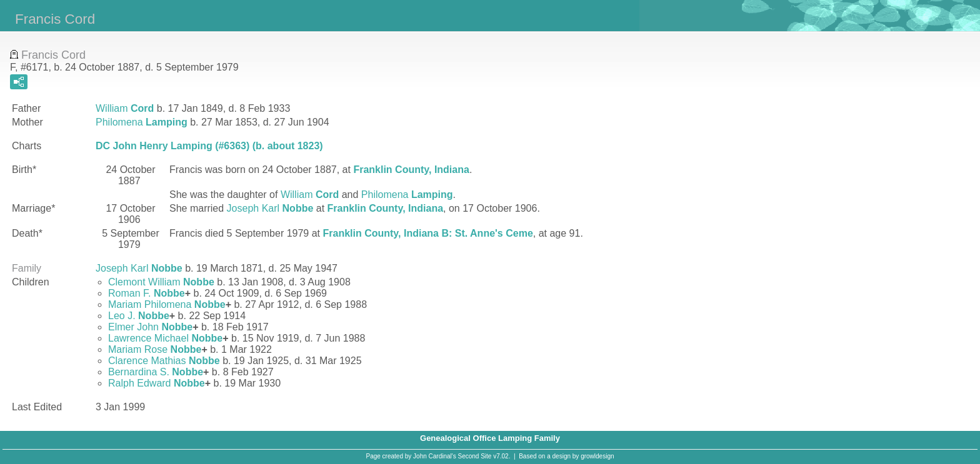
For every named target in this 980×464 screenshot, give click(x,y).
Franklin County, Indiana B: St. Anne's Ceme (427, 233)
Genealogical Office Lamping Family (490, 438)
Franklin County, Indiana (411, 170)
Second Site (475, 456)
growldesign (597, 456)
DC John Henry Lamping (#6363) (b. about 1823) (209, 146)
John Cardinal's (435, 456)
